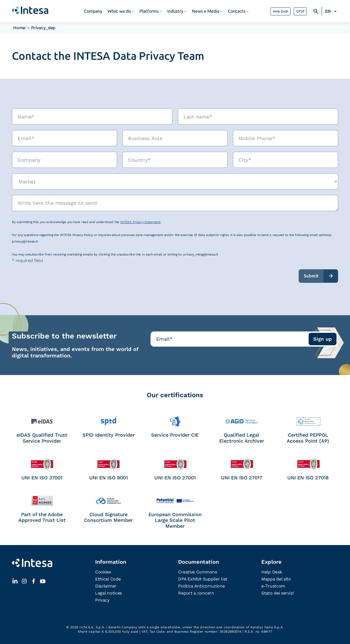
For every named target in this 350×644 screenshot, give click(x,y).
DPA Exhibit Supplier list (203, 579)
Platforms (149, 11)
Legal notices (109, 593)
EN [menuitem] (328, 11)
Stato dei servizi (278, 593)
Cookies (103, 572)
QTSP (300, 11)
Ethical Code (108, 579)
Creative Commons (197, 572)
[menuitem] (332, 11)
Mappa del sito (276, 579)
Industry (175, 11)
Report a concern (196, 593)
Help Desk (281, 11)
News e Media (206, 11)
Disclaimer (106, 586)
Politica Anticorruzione (201, 586)
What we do (119, 11)
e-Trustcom (273, 586)
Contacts (237, 11)
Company (93, 11)
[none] (332, 11)
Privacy (102, 600)
